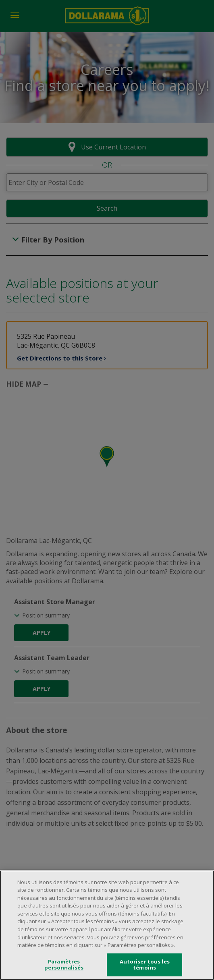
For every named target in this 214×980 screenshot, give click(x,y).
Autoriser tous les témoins (145, 965)
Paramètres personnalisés (64, 965)
